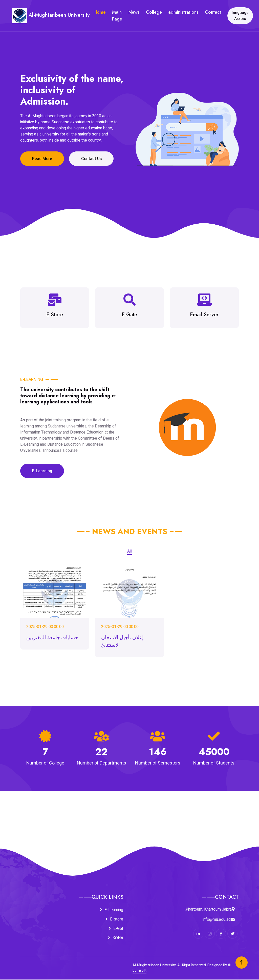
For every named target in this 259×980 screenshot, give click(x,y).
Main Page (117, 16)
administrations (184, 12)
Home (100, 12)
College (154, 12)
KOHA (118, 938)
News (134, 12)
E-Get (118, 929)
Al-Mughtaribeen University (154, 966)
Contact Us (93, 159)
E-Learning (43, 471)
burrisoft (139, 971)
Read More (43, 159)
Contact (213, 12)
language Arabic (240, 16)
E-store (117, 920)
